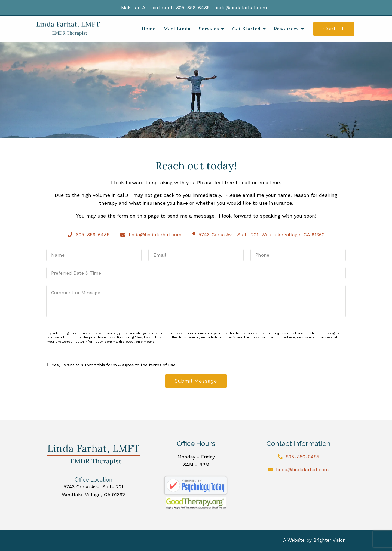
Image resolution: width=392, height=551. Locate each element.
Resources (286, 29)
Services (209, 29)
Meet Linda (177, 29)
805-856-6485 (193, 7)
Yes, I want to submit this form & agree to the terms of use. (114, 365)
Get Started (246, 29)
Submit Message (196, 381)
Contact (334, 29)
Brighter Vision (330, 540)
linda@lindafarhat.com (241, 7)
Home (148, 29)
